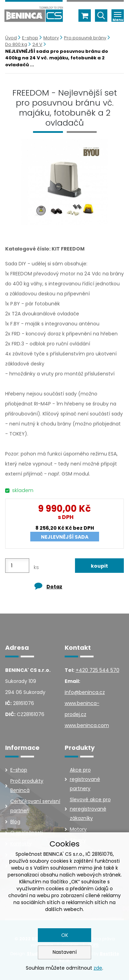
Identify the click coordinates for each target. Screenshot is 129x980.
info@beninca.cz (85, 692)
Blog (15, 822)
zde (98, 968)
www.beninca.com (87, 725)
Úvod (11, 38)
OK (65, 935)
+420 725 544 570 (98, 670)
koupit (99, 566)
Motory (51, 38)
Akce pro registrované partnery (85, 779)
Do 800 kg (16, 44)
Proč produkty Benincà (27, 786)
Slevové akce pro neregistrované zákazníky (90, 809)
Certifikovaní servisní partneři (35, 806)
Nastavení (65, 952)
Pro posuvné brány (85, 38)
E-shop (30, 38)
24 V (37, 44)
